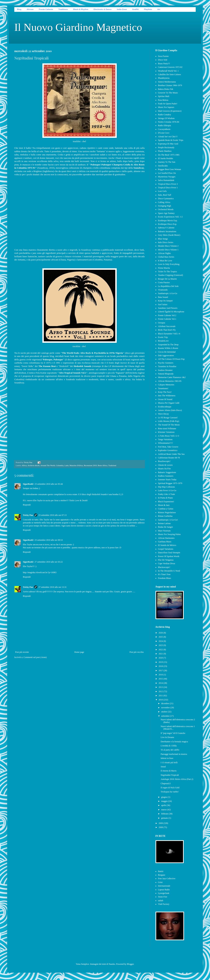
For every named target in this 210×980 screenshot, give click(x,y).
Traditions (63, 9)
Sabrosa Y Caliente (166, 228)
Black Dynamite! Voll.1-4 (169, 334)
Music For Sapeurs (166, 107)
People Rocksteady (166, 147)
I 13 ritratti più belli (169, 763)
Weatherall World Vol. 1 (168, 71)
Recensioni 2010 (90, 465)
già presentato (138, 353)
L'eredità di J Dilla (169, 746)
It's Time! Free (164, 574)
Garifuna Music (165, 542)
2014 (161, 683)
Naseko (112, 964)
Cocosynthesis (164, 129)
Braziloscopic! (164, 461)
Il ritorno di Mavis (169, 771)
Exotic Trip (163, 337)
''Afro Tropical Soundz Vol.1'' (73, 373)
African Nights (164, 253)
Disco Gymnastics (166, 199)
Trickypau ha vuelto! (170, 792)
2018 (161, 666)
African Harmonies (166, 538)
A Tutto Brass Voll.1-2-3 (169, 436)
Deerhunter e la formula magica (174, 742)
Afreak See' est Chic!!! (168, 137)
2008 (161, 827)
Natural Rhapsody (166, 374)
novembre (166, 708)
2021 (161, 654)
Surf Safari (163, 304)
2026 (161, 633)
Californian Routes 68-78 (169, 458)
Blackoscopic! (164, 567)
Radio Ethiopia (164, 125)
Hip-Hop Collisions (166, 487)
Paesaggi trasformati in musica (174, 754)
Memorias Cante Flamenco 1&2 (172, 377)
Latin (67, 465)
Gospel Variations (166, 549)
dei (38, 366)
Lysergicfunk (164, 893)
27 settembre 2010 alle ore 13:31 (53, 587)
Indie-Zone (122, 9)
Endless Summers (166, 476)
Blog (19, 9)
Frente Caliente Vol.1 (167, 319)
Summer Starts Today (167, 480)
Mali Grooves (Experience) (170, 111)
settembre (166, 716)
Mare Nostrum (164, 531)
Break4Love (163, 341)
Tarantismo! (163, 388)
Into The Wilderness (167, 396)
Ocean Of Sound (165, 399)
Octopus (162, 323)
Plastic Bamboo (165, 151)
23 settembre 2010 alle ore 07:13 (53, 515)
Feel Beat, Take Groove (168, 447)
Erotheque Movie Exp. (168, 221)
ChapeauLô (166, 783)
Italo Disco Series (166, 242)
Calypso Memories (166, 385)
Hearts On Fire (164, 469)
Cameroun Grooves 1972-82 (170, 67)
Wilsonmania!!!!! (165, 443)
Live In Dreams (167, 737)
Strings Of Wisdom (166, 118)
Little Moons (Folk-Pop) (169, 421)
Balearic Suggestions (167, 472)
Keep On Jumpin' (165, 301)
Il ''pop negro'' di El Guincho (173, 733)
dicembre (165, 703)
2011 (161, 696)
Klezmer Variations (166, 432)
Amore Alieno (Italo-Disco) (170, 410)
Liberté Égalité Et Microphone (171, 312)
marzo (164, 810)
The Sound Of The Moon (169, 425)
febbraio (165, 814)
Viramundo (163, 290)
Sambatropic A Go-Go (168, 293)
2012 (161, 691)
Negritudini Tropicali (170, 775)
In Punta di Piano (165, 498)
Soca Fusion (163, 56)
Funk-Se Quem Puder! (168, 104)
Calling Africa (164, 202)
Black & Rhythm (81, 9)
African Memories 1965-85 (170, 381)
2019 (161, 662)
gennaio (165, 818)
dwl (84, 141)
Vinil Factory (164, 904)
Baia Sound (163, 297)
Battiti (161, 871)
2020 (161, 658)
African (30, 9)
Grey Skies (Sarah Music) (169, 235)
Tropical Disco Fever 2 (168, 184)
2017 (161, 671)
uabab (161, 901)
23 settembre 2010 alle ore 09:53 (49, 540)
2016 (161, 675)
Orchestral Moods (166, 209)
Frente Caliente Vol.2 (167, 315)
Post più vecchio (137, 652)
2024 (161, 641)
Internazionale (164, 886)
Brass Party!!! (164, 64)
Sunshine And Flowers (168, 308)
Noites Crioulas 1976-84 (169, 122)
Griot (160, 882)
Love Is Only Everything (169, 264)
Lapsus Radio (164, 890)
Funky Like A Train (166, 494)
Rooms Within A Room (168, 348)
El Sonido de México (167, 545)
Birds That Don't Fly (167, 330)
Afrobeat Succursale (167, 326)
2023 (161, 645)
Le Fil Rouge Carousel (168, 418)
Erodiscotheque (165, 407)
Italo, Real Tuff (165, 195)
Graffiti (135, 9)
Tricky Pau (28, 515)
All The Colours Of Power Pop (171, 359)
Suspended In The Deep (168, 345)
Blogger (130, 964)
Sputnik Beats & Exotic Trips (171, 140)
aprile (164, 805)
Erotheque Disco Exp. (167, 224)
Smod (163, 767)
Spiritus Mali (164, 96)
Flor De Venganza (166, 560)
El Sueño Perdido (165, 158)
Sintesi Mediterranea (167, 82)
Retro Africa (103, 465)
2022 (161, 650)
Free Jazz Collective (167, 879)
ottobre (165, 712)
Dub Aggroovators (166, 355)
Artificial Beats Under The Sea (171, 454)
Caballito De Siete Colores (169, 74)
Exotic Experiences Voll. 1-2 (170, 217)
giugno (164, 797)
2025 (161, 637)
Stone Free (163, 897)
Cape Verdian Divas (167, 563)
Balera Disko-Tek (166, 89)
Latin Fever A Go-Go (167, 490)
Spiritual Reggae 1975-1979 (170, 483)
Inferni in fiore (167, 758)
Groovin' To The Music (168, 93)
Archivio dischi (34, 465)
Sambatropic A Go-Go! (168, 520)
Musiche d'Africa (76, 465)
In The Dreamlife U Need (169, 571)
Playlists (148, 9)
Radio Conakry (165, 115)
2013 (161, 687)
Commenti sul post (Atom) (35, 657)
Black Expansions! (166, 502)
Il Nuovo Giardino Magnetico (78, 27)
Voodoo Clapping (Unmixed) (171, 275)
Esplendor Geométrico (168, 450)
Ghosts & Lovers (165, 465)
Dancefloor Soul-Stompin (169, 553)
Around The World (48, 465)
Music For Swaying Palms (169, 534)
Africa (24, 465)
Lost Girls (162, 191)
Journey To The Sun (167, 162)
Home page (79, 652)
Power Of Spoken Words (169, 556)
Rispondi (27, 505)
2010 (161, 700)
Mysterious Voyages (167, 177)
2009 (161, 823)
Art (159, 9)
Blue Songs (163, 239)
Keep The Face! (165, 392)
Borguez (162, 875)
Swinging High (165, 206)
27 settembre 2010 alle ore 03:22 (49, 562)
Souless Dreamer (165, 370)
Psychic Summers (166, 363)
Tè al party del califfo (170, 750)
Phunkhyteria (164, 78)
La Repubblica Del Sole (168, 286)
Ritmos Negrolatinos (167, 512)
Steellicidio (163, 166)
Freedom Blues (165, 578)
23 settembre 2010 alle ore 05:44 (49, 484)
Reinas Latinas (164, 523)
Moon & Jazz (164, 505)
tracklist (77, 141)
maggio (165, 801)
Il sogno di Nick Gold (170, 788)
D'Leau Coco (164, 133)
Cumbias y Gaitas (166, 509)
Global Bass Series (166, 257)
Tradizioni (112, 465)
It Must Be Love (165, 261)
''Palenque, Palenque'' (53, 360)
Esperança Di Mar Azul (168, 144)
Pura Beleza (163, 100)
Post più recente (22, 652)
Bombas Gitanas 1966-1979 (170, 85)
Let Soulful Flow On (167, 173)
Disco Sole (163, 60)
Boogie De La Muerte (167, 279)
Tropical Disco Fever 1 (168, 188)
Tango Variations (165, 439)
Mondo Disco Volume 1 (168, 250)
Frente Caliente (46, 9)
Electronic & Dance (103, 9)
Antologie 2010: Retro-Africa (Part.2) (177, 779)
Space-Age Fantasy (166, 213)
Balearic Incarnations (167, 231)
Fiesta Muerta (164, 268)
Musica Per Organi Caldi (169, 403)
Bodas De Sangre (165, 527)
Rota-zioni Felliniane (167, 429)
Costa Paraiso (164, 282)
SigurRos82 (28, 484)
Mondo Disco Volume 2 (168, 246)
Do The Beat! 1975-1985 (169, 155)
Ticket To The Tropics (167, 272)
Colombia (60, 465)
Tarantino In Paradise (167, 366)
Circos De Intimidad (167, 352)
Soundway (139, 168)
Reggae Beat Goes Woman (169, 169)
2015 (161, 679)
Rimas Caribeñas (165, 516)
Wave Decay (163, 414)
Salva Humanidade (166, 180)
